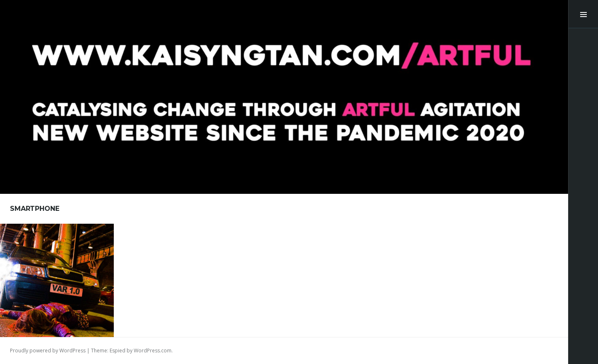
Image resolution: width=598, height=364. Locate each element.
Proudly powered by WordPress (48, 351)
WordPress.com (153, 351)
